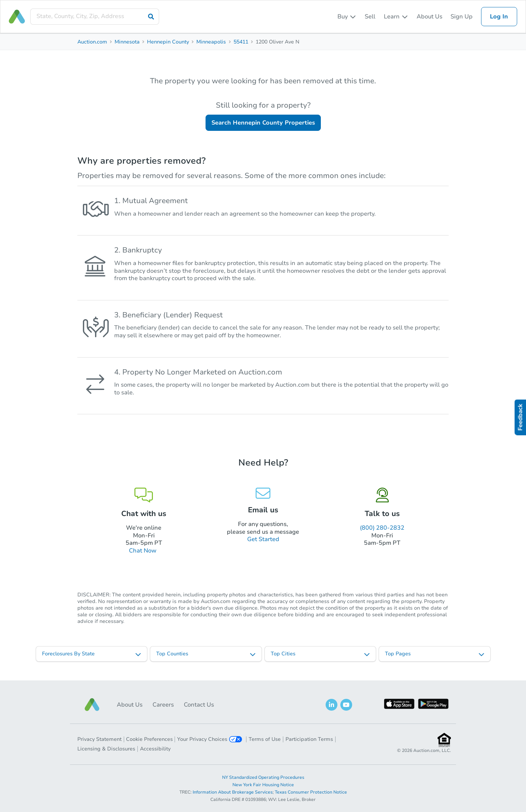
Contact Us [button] (199, 705)
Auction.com (92, 42)
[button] (92, 705)
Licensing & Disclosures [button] (106, 749)
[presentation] (95, 16)
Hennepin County (168, 42)
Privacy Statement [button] (99, 739)
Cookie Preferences (149, 739)
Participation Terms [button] (309, 739)
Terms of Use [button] (265, 739)
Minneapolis (211, 42)
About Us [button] (130, 705)
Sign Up (462, 17)
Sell (370, 17)
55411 (241, 42)
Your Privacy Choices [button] (210, 739)
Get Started (263, 539)
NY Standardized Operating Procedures (263, 777)
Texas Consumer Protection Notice (311, 792)
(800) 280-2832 (382, 528)
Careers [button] (163, 705)
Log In (499, 17)
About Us (429, 17)
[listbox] (347, 17)
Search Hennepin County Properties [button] (263, 123)
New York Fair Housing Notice (263, 785)
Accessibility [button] (155, 749)
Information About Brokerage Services (233, 792)
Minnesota (127, 42)
